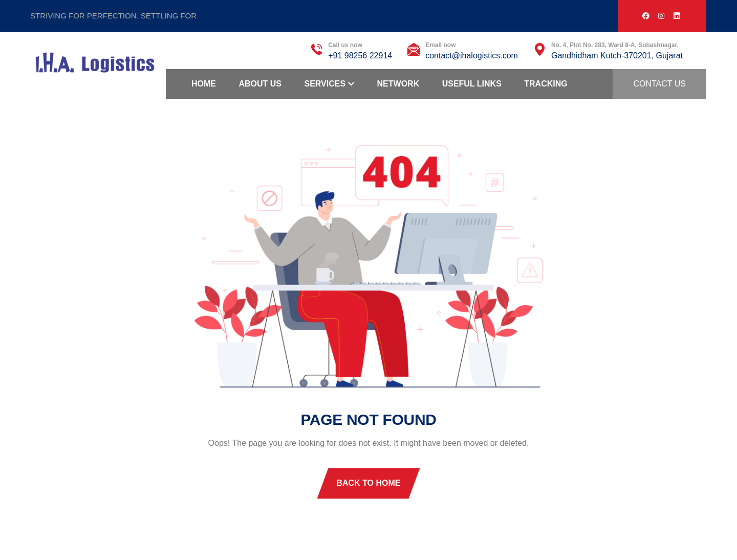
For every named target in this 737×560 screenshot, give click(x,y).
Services (325, 84)
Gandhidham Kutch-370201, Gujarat (617, 56)
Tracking (546, 84)
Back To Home (368, 483)
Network (398, 84)
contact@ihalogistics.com (472, 56)
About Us (260, 84)
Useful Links (472, 84)
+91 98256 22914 (360, 56)
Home (204, 84)
